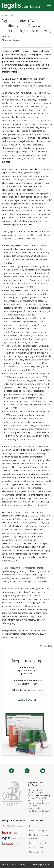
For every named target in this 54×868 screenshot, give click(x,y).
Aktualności (7, 15)
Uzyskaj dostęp (27, 700)
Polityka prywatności (42, 864)
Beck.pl (33, 826)
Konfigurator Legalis (38, 831)
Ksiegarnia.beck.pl (37, 843)
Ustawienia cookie (38, 852)
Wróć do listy (46, 646)
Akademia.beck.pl (37, 847)
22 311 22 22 (16, 826)
